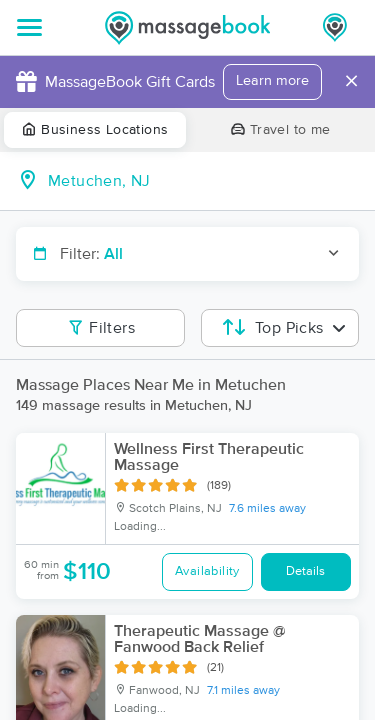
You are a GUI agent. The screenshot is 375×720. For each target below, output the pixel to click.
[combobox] (203, 181)
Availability (207, 571)
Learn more (272, 81)
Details (305, 571)
